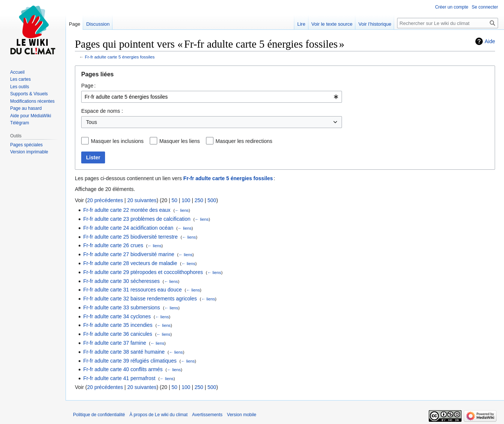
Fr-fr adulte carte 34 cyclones (117, 316)
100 (186, 200)
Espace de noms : (102, 111)
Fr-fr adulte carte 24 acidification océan (128, 228)
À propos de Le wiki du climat (158, 415)
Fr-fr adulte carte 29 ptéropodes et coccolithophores (143, 272)
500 (212, 200)
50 (174, 200)
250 (199, 200)
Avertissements (207, 415)
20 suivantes (142, 200)
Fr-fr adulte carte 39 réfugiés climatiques (130, 361)
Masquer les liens (180, 141)
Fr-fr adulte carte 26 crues (113, 245)
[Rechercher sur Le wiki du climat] (448, 23)
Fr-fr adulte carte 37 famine (115, 343)
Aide (490, 41)
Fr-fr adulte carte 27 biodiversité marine (129, 254)
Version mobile (242, 415)
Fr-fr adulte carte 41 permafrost (119, 378)
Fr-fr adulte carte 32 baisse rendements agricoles (140, 299)
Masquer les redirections (244, 141)
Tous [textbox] (92, 122)
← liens (182, 210)
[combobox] (212, 97)
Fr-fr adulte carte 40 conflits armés (123, 369)
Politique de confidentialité (99, 415)
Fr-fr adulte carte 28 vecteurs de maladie (130, 263)
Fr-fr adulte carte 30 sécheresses (121, 281)
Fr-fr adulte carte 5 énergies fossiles (120, 57)
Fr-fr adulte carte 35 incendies (118, 325)
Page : (88, 86)
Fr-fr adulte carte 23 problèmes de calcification (137, 219)
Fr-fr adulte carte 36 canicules (118, 334)
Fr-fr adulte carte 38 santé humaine (124, 352)
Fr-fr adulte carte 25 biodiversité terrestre (130, 237)
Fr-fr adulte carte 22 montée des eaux (127, 210)
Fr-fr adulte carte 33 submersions (121, 307)
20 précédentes (105, 200)
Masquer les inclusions (117, 141)
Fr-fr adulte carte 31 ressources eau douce (132, 290)
